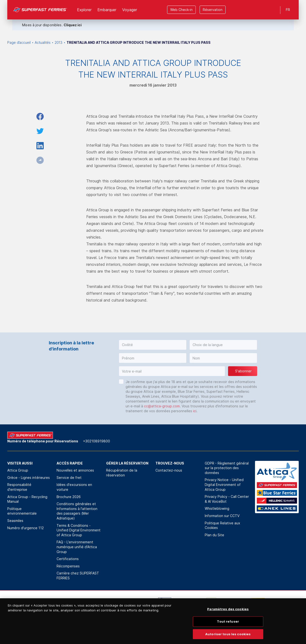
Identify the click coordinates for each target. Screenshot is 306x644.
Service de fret (69, 478)
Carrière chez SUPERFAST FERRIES (78, 576)
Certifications (68, 559)
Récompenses (68, 566)
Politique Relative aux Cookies (222, 525)
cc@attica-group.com (162, 406)
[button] (153, 345)
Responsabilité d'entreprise (19, 487)
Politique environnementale (22, 511)
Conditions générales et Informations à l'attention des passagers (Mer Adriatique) (77, 511)
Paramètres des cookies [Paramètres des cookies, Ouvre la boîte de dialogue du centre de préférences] (228, 615)
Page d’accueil (19, 42)
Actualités (43, 42)
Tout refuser (228, 627)
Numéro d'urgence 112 (25, 528)
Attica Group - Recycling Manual (27, 499)
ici (195, 411)
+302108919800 (97, 441)
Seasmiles (15, 521)
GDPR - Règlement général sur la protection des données (227, 468)
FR (288, 10)
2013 (59, 42)
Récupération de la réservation (122, 473)
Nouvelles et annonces (75, 470)
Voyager (130, 10)
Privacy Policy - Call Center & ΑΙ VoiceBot (227, 499)
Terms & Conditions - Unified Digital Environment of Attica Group (79, 530)
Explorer (84, 10)
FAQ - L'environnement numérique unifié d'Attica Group (77, 547)
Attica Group (18, 470)
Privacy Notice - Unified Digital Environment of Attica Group (224, 484)
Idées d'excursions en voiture (74, 487)
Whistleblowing (217, 508)
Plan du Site (214, 535)
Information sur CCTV (222, 516)
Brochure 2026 (69, 497)
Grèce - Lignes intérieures (29, 478)
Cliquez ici (73, 25)
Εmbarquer (107, 10)
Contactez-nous (169, 470)
